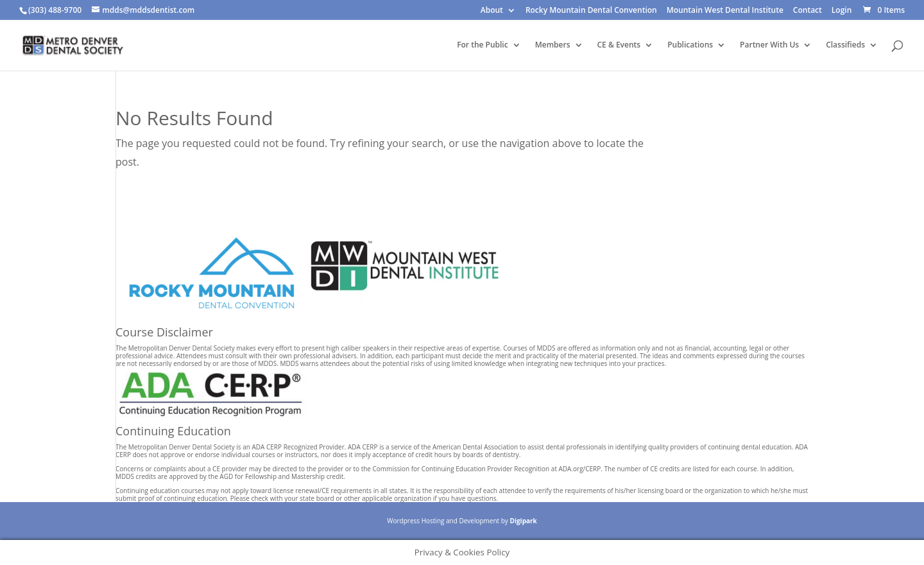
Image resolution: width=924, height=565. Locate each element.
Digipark (523, 521)
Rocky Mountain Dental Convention (591, 11)
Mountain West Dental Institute (725, 11)
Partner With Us (769, 45)
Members (553, 45)
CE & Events (619, 45)
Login (842, 11)
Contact (808, 11)
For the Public (483, 45)
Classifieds (845, 45)
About (492, 11)
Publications (690, 45)
